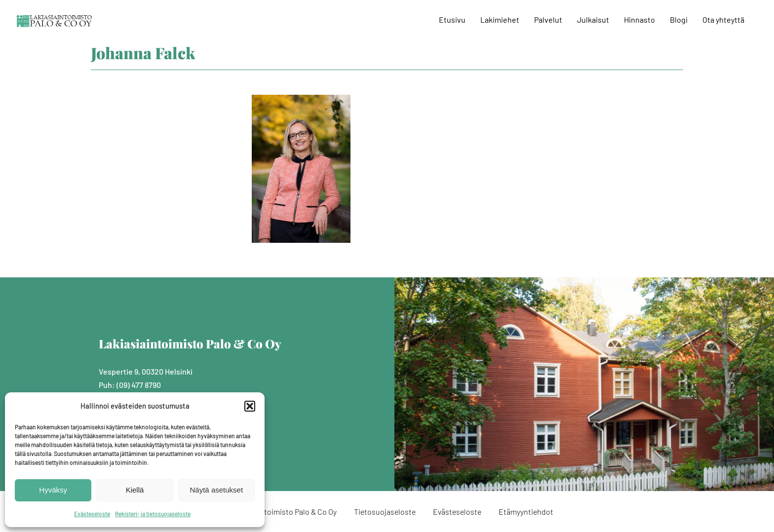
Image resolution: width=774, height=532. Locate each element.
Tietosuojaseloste (385, 512)
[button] (250, 406)
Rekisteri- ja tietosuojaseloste (153, 514)
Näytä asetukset (217, 490)
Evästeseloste (92, 514)
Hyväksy (53, 490)
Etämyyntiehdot (526, 512)
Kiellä (135, 490)
